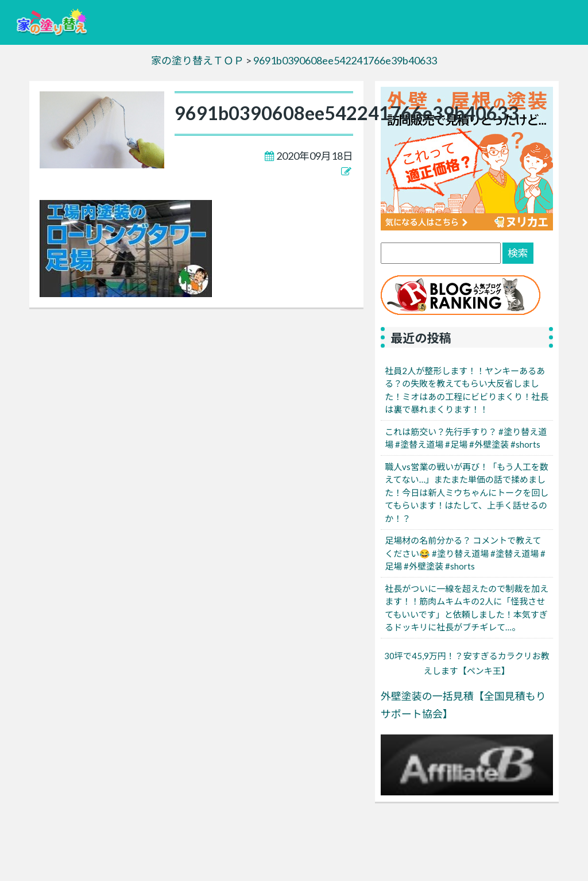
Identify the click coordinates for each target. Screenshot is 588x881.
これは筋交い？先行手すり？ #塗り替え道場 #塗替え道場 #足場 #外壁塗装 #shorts (466, 438)
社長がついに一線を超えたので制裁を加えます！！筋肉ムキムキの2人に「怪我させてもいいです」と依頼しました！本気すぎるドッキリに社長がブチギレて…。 (467, 608)
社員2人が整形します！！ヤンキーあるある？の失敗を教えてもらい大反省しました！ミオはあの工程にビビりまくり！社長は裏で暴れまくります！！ (467, 390)
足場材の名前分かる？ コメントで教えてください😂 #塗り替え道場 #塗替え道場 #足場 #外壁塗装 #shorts (465, 553)
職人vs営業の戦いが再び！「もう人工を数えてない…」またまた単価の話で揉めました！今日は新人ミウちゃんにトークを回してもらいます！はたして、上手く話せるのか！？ (467, 493)
